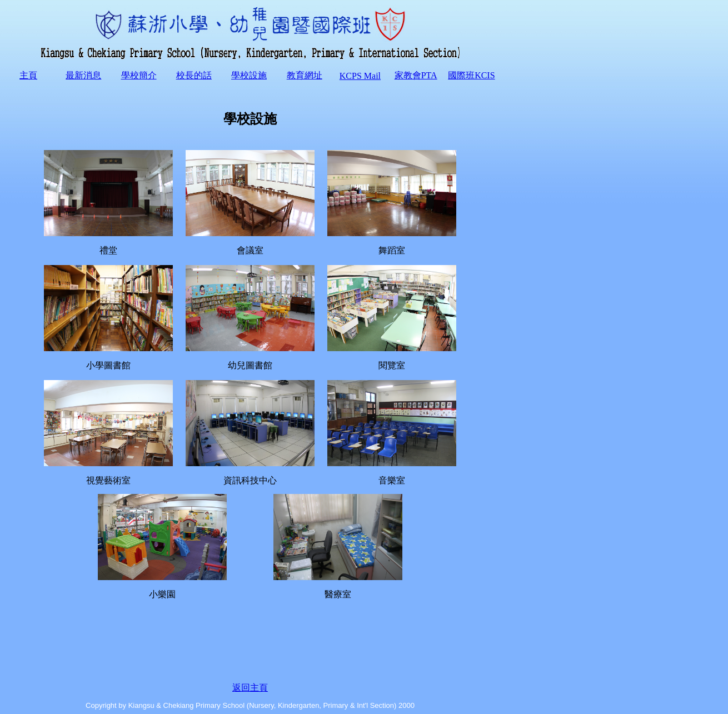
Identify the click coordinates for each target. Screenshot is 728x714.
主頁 (28, 75)
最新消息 (83, 75)
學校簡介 (139, 75)
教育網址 (305, 75)
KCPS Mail (360, 76)
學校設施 (249, 75)
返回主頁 (250, 688)
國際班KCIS (471, 75)
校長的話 (194, 75)
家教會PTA (416, 75)
